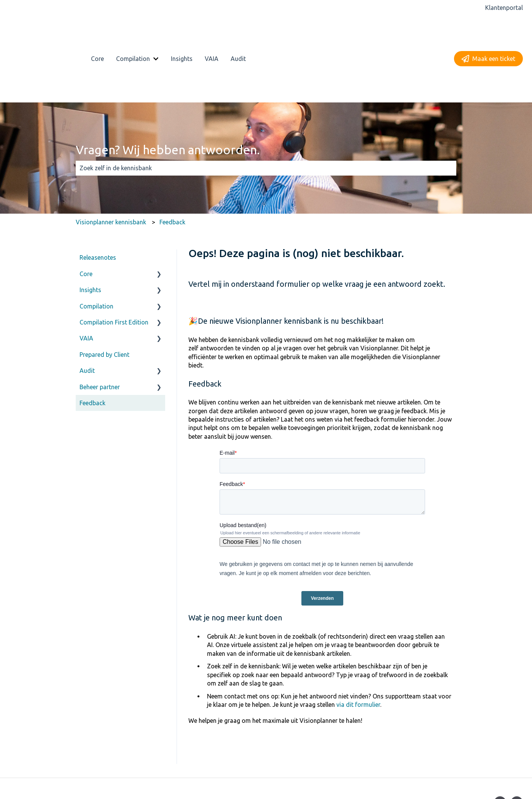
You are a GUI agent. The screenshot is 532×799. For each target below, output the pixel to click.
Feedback (172, 168)
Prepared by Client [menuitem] (104, 301)
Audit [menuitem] (87, 317)
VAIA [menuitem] (86, 285)
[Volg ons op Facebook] (500, 749)
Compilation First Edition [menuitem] (114, 269)
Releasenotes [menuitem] (98, 204)
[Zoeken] (449, 115)
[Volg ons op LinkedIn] (517, 749)
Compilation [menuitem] (96, 252)
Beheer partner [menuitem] (100, 333)
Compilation (133, 32)
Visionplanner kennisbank (111, 168)
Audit (238, 32)
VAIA (212, 32)
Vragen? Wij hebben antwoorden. (168, 96)
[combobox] (259, 115)
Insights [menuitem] (90, 237)
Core (97, 32)
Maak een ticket (488, 32)
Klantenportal (504, 8)
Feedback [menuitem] (92, 350)
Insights (182, 32)
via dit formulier (358, 651)
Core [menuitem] (86, 220)
